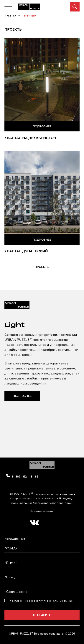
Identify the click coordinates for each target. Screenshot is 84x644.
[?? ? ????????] (34, 521)
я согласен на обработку (42, 601)
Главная (11, 16)
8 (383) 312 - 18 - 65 (25, 476)
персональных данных (59, 601)
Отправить (42, 615)
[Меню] (8, 7)
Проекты (42, 267)
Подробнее (42, 126)
